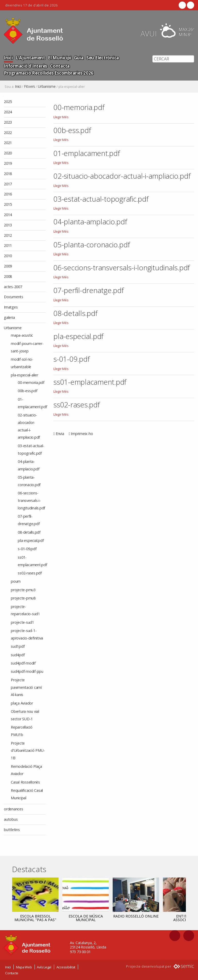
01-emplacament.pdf (87, 153)
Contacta (60, 66)
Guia (78, 57)
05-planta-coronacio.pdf (92, 244)
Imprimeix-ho (82, 434)
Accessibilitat (66, 967)
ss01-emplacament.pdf (90, 382)
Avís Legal (44, 967)
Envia (60, 434)
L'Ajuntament (30, 57)
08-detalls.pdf (75, 313)
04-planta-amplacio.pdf (90, 222)
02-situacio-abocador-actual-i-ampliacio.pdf (122, 176)
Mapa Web (24, 967)
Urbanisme (47, 86)
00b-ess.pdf (72, 130)
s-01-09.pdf (71, 359)
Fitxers (30, 86)
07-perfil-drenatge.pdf (89, 290)
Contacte (12, 973)
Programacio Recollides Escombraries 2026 (49, 73)
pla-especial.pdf (78, 336)
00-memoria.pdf (79, 107)
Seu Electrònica (101, 57)
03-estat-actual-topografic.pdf (101, 199)
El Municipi (59, 57)
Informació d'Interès (25, 66)
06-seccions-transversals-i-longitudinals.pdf (122, 267)
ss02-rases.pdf (77, 405)
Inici (8, 57)
